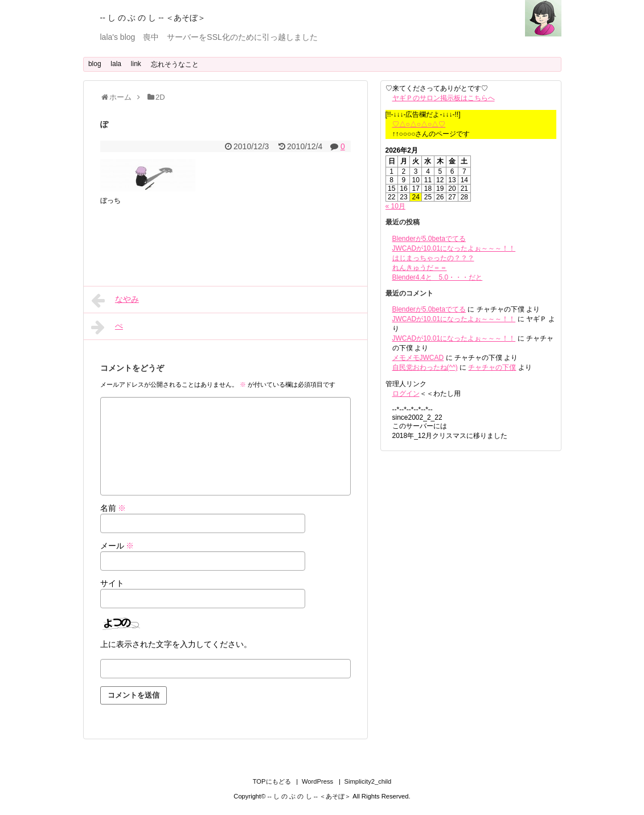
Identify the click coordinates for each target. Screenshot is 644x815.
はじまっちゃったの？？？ (433, 258)
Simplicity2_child (368, 781)
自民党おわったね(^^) (425, 367)
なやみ (115, 300)
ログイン (406, 394)
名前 (113, 508)
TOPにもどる (272, 781)
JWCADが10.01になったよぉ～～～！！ (454, 248)
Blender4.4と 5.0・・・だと (438, 277)
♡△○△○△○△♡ (419, 124)
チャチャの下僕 (492, 367)
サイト (112, 583)
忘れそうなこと (175, 64)
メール (117, 546)
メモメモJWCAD (418, 358)
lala (116, 64)
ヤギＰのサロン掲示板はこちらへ (444, 98)
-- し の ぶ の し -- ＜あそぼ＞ (153, 18)
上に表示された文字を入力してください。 (176, 644)
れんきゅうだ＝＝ (420, 268)
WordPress (317, 781)
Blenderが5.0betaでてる (429, 239)
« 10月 (395, 206)
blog (95, 64)
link (136, 64)
